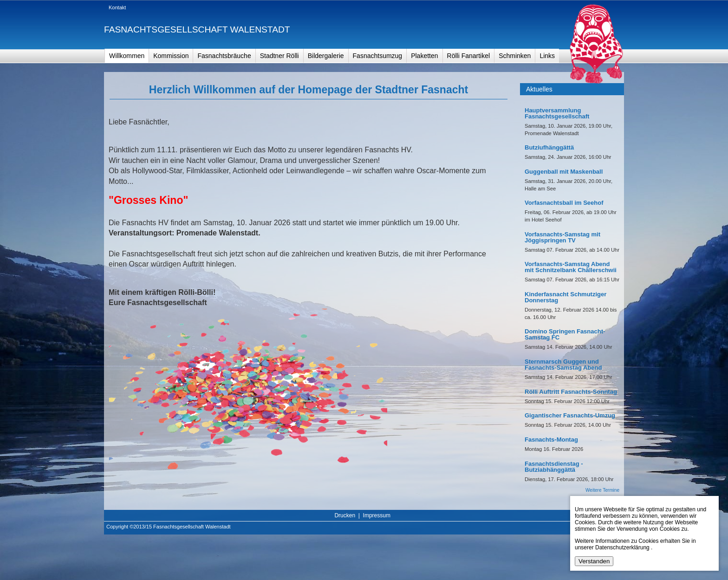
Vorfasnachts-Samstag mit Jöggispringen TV (562, 237)
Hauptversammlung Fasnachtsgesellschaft (557, 113)
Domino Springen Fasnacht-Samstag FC (565, 334)
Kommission (171, 56)
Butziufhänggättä (549, 147)
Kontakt (117, 7)
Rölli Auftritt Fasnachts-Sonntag (571, 392)
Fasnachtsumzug (378, 56)
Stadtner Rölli (279, 56)
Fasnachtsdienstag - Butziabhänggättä (554, 467)
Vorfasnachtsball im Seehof (564, 203)
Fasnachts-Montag (551, 440)
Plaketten (424, 56)
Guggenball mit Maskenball (564, 172)
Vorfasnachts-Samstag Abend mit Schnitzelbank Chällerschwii (571, 267)
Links (547, 56)
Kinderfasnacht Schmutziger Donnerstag (565, 297)
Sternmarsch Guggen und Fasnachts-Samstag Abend (563, 365)
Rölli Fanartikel (469, 56)
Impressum (377, 515)
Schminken (515, 56)
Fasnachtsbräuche (224, 56)
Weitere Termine (602, 490)
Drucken (345, 515)
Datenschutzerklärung (622, 547)
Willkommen (127, 56)
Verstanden (594, 561)
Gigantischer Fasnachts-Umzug (570, 415)
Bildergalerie (326, 56)
